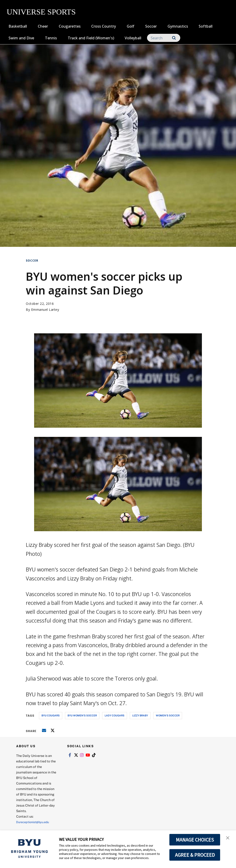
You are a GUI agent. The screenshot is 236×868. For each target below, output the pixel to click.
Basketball (18, 26)
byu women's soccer (82, 715)
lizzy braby (140, 715)
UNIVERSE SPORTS (41, 12)
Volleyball (133, 38)
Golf (131, 26)
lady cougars (115, 715)
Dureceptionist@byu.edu (35, 822)
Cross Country (104, 26)
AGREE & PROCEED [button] (195, 855)
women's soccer (168, 715)
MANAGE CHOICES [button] (195, 840)
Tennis (51, 38)
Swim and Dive (21, 38)
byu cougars (51, 715)
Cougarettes (70, 26)
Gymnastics (178, 26)
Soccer (151, 26)
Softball (206, 26)
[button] (228, 839)
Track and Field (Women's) (91, 38)
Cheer (43, 26)
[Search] (164, 38)
